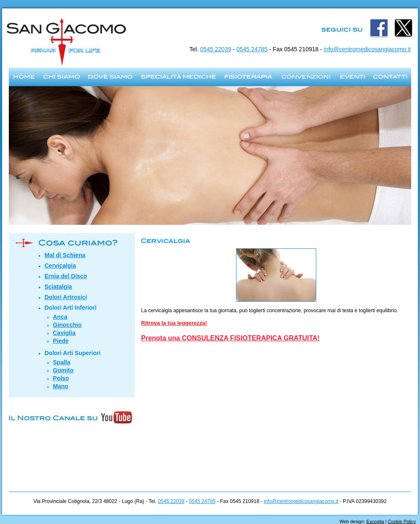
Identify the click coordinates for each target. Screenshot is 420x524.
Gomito (63, 370)
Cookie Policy (402, 521)
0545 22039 (216, 49)
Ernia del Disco (66, 276)
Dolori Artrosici (66, 297)
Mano (61, 386)
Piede (61, 341)
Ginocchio (67, 325)
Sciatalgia (58, 287)
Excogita (375, 521)
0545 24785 (252, 49)
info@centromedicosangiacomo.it (367, 49)
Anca (60, 317)
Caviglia (64, 333)
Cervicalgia (60, 266)
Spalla (62, 362)
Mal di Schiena (65, 255)
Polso (61, 378)
